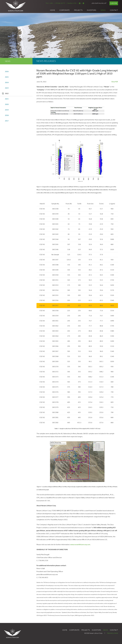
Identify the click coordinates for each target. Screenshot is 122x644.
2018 (7, 115)
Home (52, 10)
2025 (7, 77)
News (103, 10)
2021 (7, 99)
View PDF (115, 82)
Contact (114, 10)
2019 (7, 110)
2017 (7, 121)
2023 (7, 88)
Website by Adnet (112, 633)
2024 (7, 82)
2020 (7, 104)
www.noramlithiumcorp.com (80, 545)
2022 (7, 93)
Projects (78, 10)
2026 (7, 72)
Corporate (64, 10)
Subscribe (114, 3)
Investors (91, 10)
